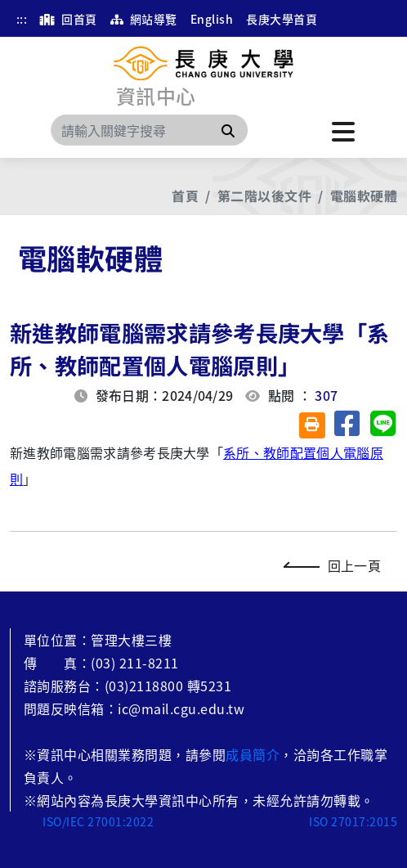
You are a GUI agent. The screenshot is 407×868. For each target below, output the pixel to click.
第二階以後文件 (264, 196)
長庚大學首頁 (282, 19)
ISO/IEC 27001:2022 (98, 821)
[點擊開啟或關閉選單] (343, 130)
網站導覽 (144, 19)
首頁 (185, 196)
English (212, 19)
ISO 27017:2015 (353, 821)
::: (22, 19)
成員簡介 (253, 754)
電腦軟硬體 (364, 196)
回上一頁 (336, 565)
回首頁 (68, 19)
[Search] (149, 130)
